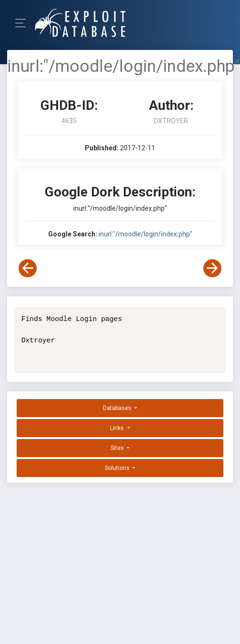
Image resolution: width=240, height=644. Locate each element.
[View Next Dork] (212, 268)
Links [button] (118, 428)
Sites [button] (118, 448)
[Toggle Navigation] (24, 23)
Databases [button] (118, 408)
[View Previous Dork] (28, 268)
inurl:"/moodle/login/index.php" (145, 234)
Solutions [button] (118, 468)
